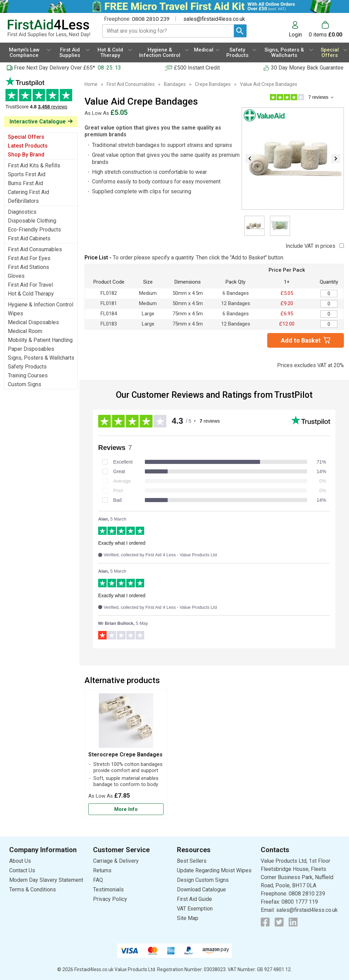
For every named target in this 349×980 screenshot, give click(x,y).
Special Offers (26, 137)
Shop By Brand (26, 155)
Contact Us (22, 870)
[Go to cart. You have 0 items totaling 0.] (325, 29)
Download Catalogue (201, 889)
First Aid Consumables (35, 249)
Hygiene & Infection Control (41, 305)
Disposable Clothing (32, 221)
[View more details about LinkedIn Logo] (293, 922)
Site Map (188, 918)
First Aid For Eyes (29, 258)
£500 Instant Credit (197, 68)
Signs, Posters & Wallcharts (41, 358)
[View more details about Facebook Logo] (265, 922)
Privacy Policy (110, 899)
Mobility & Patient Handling (40, 340)
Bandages (175, 84)
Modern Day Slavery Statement (46, 880)
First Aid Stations (28, 267)
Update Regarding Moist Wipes (214, 870)
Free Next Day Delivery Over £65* (55, 68)
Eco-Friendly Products (34, 230)
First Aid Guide (194, 899)
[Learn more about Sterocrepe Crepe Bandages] (126, 809)
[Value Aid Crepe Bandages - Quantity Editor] (329, 293)
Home (91, 84)
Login (295, 34)
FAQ (98, 880)
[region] (126, 722)
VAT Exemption (195, 909)
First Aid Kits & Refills (34, 165)
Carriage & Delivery (116, 861)
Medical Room (25, 331)
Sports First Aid (27, 174)
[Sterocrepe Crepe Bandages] (126, 754)
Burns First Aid (25, 183)
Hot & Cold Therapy (31, 294)
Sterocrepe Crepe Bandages (125, 755)
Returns (102, 870)
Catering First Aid (28, 192)
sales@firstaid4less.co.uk (214, 19)
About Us (20, 861)
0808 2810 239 (151, 19)
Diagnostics (22, 212)
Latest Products (28, 146)
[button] (299, 29)
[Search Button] (240, 31)
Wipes (16, 313)
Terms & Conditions (33, 889)
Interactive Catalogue (38, 122)
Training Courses (28, 375)
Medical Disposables (33, 322)
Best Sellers (192, 861)
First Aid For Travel (30, 285)
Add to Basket (301, 340)
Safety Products (27, 367)
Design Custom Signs (203, 880)
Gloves (16, 276)
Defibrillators (23, 201)
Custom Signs (25, 384)
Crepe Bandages (213, 84)
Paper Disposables (31, 349)
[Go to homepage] (49, 28)
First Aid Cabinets (29, 238)
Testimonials (41, 97)
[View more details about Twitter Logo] (279, 922)
